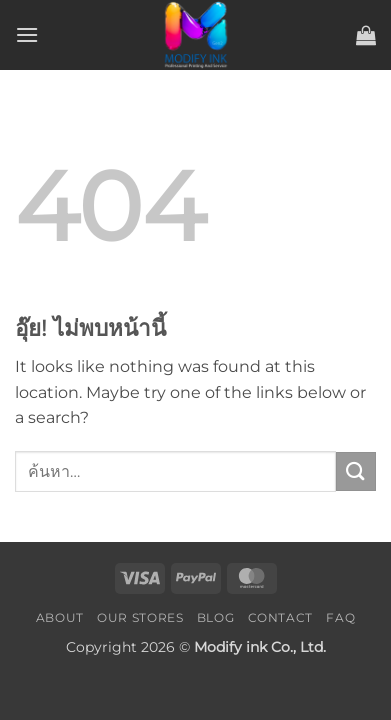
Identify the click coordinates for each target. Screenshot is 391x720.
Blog (215, 617)
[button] (27, 34)
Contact (280, 617)
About (60, 617)
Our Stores (140, 617)
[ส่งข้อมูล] (356, 471)
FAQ (340, 617)
